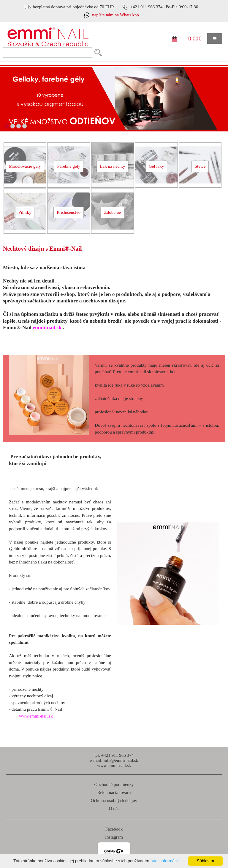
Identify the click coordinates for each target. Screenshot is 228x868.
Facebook (114, 829)
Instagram (114, 837)
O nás (114, 809)
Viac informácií (165, 861)
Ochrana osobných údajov (114, 800)
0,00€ (195, 39)
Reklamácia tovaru (114, 792)
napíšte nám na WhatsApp (115, 15)
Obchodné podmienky (114, 784)
